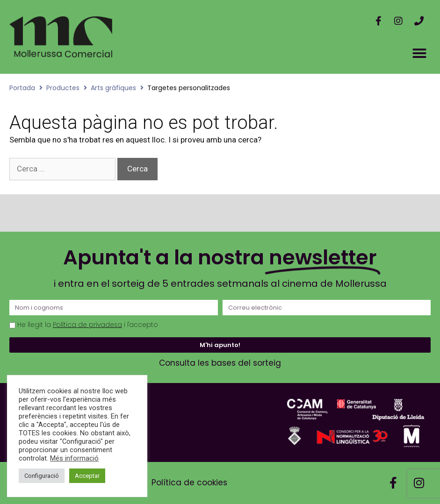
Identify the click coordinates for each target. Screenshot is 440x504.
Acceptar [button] (87, 476)
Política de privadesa (87, 325)
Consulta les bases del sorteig (220, 363)
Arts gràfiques (113, 88)
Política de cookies (189, 483)
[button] (419, 53)
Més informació (74, 458)
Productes (63, 88)
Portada (22, 88)
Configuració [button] (42, 476)
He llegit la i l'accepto (88, 325)
